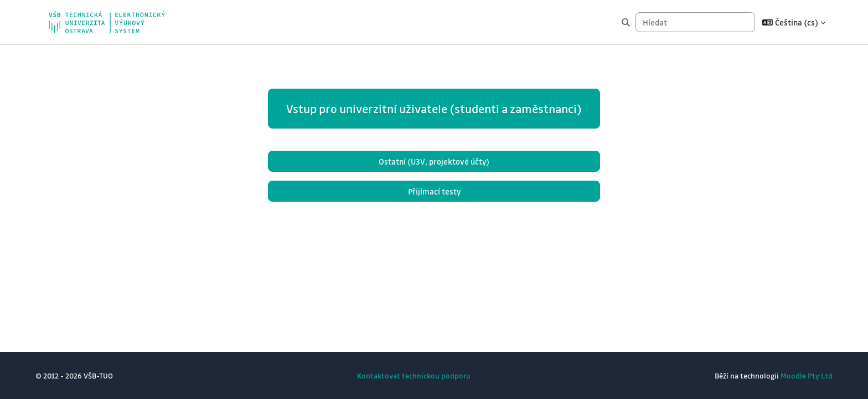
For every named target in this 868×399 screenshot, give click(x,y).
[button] (794, 22)
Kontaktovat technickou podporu (414, 375)
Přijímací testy (434, 191)
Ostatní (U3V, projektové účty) (434, 161)
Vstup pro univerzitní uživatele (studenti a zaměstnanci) (434, 109)
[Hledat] (695, 22)
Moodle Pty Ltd (807, 375)
